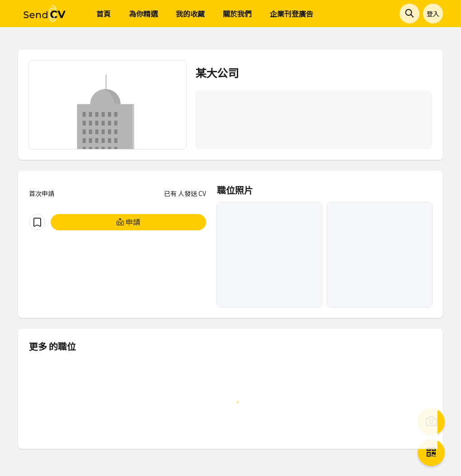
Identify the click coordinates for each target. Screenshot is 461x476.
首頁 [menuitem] (103, 14)
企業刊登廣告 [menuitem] (292, 14)
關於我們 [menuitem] (237, 14)
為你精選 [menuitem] (143, 14)
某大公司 (217, 72)
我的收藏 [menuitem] (190, 14)
